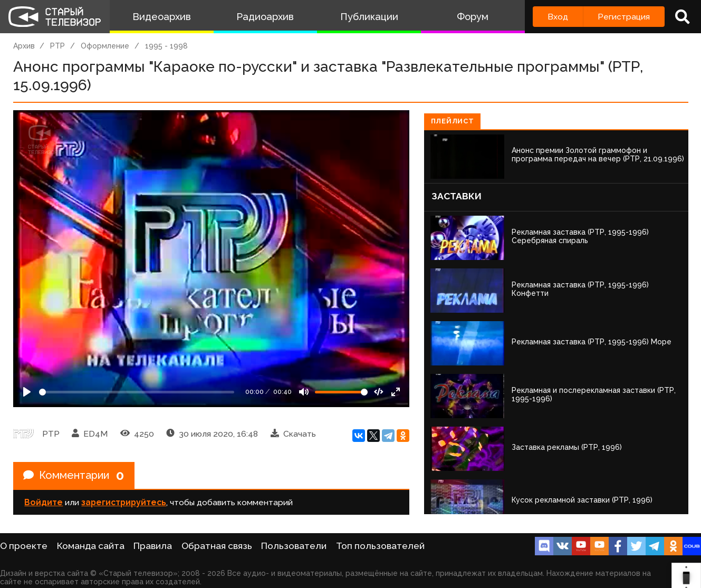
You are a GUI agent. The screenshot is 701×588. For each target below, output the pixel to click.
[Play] (27, 392)
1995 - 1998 (166, 46)
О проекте (24, 546)
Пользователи (294, 546)
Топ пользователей (380, 546)
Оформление (105, 46)
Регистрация (624, 17)
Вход (558, 17)
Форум (473, 17)
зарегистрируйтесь (124, 502)
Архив (24, 46)
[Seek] (137, 392)
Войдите (44, 502)
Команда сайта (91, 546)
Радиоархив (265, 17)
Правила (153, 546)
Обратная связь (217, 546)
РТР (57, 46)
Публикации (369, 17)
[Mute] (304, 392)
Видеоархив (162, 17)
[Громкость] (341, 392)
